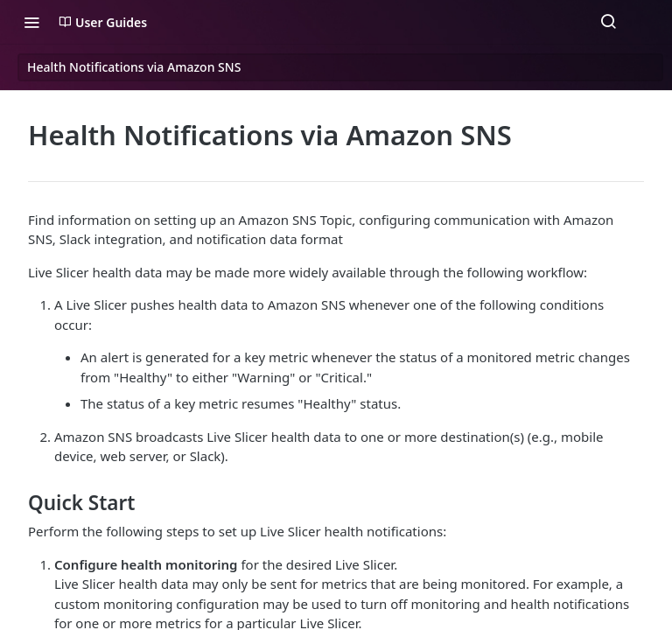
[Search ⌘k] (608, 22)
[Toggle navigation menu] (31, 22)
